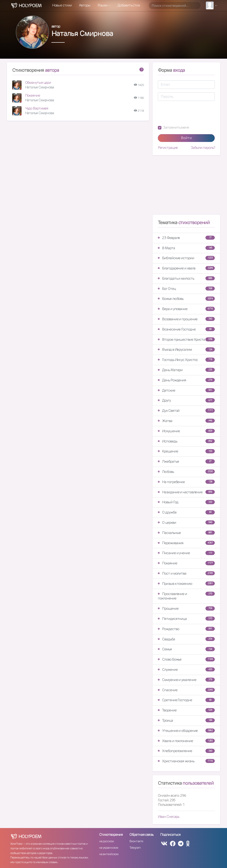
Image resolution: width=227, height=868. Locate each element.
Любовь (186, 472)
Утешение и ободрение (186, 731)
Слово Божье (186, 659)
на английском (109, 854)
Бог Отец (186, 289)
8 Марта (186, 248)
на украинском (109, 848)
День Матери (186, 370)
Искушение (186, 431)
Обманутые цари (38, 83)
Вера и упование (186, 309)
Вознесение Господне (186, 329)
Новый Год (186, 502)
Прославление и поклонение (186, 596)
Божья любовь (186, 299)
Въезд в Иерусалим (186, 349)
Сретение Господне (186, 700)
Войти (186, 138)
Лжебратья (186, 461)
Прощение (186, 608)
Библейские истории (186, 258)
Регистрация (168, 148)
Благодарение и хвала (186, 268)
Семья (186, 649)
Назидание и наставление (186, 492)
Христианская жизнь (186, 761)
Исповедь (186, 441)
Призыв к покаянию (186, 584)
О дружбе (186, 512)
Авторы (85, 5)
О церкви (186, 523)
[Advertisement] (186, 187)
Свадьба (186, 639)
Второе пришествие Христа (186, 339)
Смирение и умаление (186, 680)
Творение (186, 710)
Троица (186, 720)
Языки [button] (103, 5)
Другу (186, 400)
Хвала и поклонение (186, 741)
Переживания (186, 543)
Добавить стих (129, 5)
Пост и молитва (186, 573)
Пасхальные (186, 533)
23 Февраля (186, 238)
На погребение (186, 482)
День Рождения (186, 380)
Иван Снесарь (169, 817)
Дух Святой (186, 411)
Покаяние (33, 95)
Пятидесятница (186, 619)
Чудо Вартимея (37, 108)
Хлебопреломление (186, 751)
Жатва (186, 421)
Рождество (186, 629)
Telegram (135, 848)
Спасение (186, 690)
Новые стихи (62, 5)
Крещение (186, 451)
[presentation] (192, 113)
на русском (106, 841)
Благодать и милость (186, 278)
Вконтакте (136, 841)
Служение (186, 670)
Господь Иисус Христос (186, 360)
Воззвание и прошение (186, 319)
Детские (186, 390)
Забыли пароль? (203, 148)
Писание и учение (186, 553)
